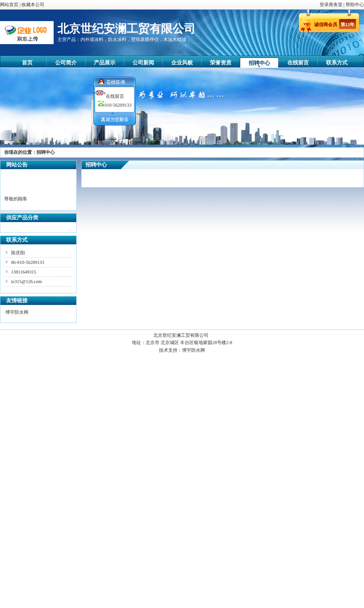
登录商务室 (332, 5)
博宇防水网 (17, 312)
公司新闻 (143, 63)
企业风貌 (182, 63)
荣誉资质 (221, 63)
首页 (27, 63)
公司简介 (66, 63)
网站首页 (9, 5)
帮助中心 (355, 5)
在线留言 (298, 63)
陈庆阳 (18, 253)
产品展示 (105, 63)
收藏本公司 (33, 5)
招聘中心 (259, 63)
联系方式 (337, 63)
